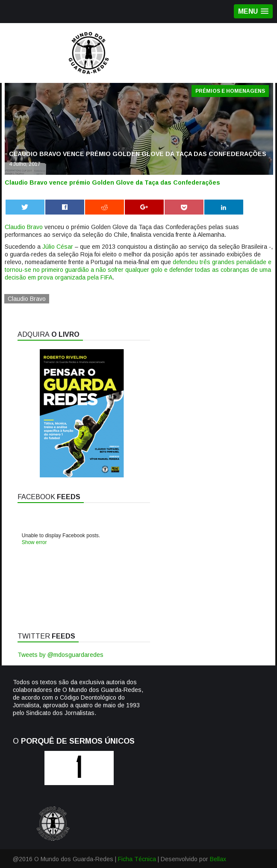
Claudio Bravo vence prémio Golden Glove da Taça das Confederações (112, 182)
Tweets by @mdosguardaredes (60, 655)
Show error (34, 542)
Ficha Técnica (137, 859)
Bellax (218, 859)
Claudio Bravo (24, 227)
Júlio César (58, 247)
